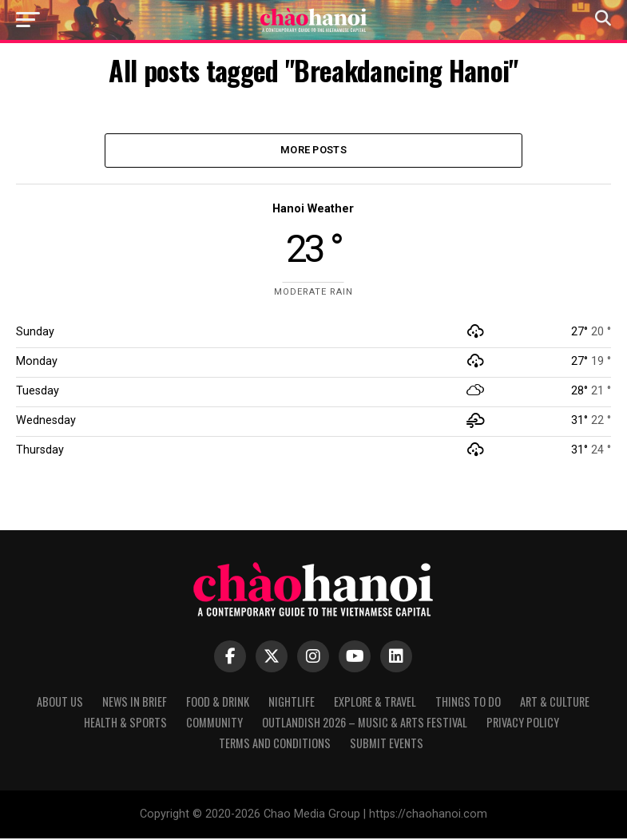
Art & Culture (555, 703)
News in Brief (135, 703)
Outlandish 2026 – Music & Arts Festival (365, 724)
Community (214, 724)
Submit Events (387, 745)
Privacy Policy (523, 724)
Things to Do (468, 703)
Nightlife (292, 703)
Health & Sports (125, 724)
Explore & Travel (375, 703)
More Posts (313, 151)
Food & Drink (218, 703)
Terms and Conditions (275, 745)
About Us (60, 703)
